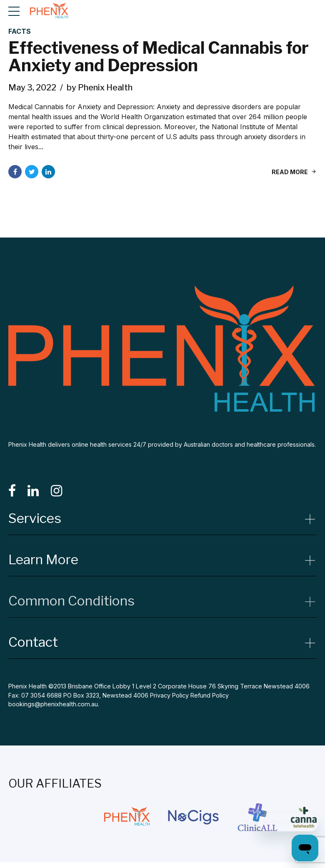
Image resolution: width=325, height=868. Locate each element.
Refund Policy (210, 695)
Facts (20, 32)
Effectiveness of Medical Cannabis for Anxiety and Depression (159, 57)
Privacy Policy (169, 695)
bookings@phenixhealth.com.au (53, 704)
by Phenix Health (100, 88)
